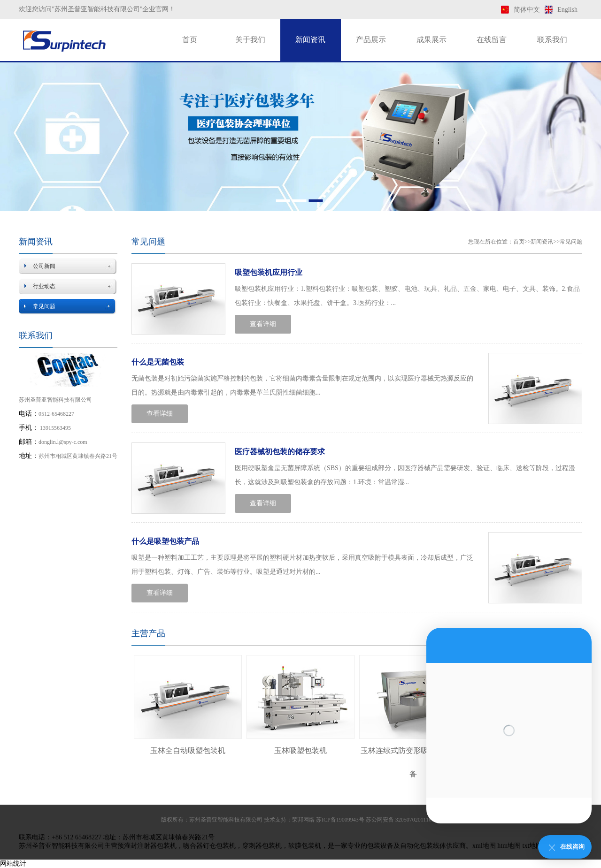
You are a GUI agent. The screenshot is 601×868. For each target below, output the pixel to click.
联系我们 (552, 40)
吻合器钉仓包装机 (209, 846)
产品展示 (371, 40)
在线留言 (492, 40)
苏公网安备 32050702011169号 (403, 820)
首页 (190, 40)
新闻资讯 (310, 40)
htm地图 (509, 846)
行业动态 (44, 286)
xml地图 (484, 846)
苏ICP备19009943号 (340, 820)
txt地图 (533, 846)
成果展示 (431, 40)
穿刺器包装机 (262, 846)
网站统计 (13, 864)
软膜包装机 (305, 846)
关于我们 (250, 40)
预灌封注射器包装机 (147, 846)
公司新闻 (44, 266)
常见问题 (44, 306)
